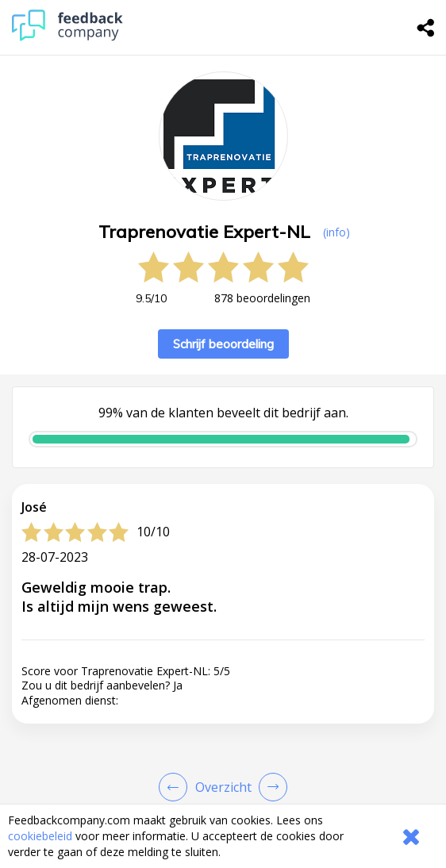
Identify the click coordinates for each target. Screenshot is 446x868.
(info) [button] (336, 232)
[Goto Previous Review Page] (176, 787)
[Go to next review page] (270, 787)
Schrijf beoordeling (223, 344)
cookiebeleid (40, 836)
